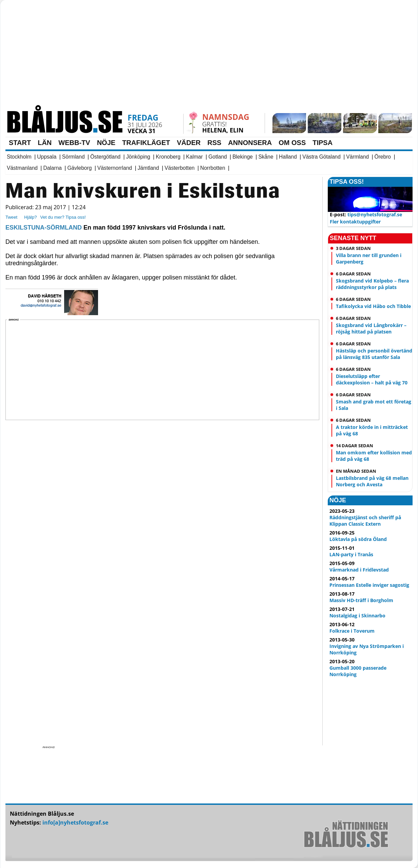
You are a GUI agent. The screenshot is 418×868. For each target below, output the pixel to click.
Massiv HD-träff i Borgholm (361, 600)
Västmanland (22, 168)
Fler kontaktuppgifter (355, 222)
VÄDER (189, 143)
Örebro (383, 157)
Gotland (218, 157)
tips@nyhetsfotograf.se (375, 214)
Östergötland (105, 157)
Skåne (266, 157)
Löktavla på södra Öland (358, 539)
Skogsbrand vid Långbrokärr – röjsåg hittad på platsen (371, 328)
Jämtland (148, 168)
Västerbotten (179, 168)
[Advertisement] (168, 56)
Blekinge (243, 157)
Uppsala (47, 157)
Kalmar (194, 157)
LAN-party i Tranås (351, 554)
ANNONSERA (250, 143)
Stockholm (19, 157)
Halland (288, 157)
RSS (214, 143)
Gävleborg (79, 168)
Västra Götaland (321, 157)
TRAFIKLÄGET (146, 143)
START (20, 143)
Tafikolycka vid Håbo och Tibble (373, 306)
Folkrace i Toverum (352, 631)
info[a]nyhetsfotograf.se (75, 822)
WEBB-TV (74, 143)
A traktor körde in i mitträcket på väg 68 (372, 430)
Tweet (11, 217)
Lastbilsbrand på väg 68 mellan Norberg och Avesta (372, 481)
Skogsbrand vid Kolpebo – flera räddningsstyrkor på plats (372, 284)
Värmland (357, 157)
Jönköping (138, 157)
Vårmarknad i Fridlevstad (359, 570)
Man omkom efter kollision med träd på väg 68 (374, 456)
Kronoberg (168, 157)
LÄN (45, 143)
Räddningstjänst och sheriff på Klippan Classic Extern (365, 521)
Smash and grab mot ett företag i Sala (374, 405)
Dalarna (52, 168)
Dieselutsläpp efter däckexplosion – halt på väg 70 (372, 379)
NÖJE (106, 143)
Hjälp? (30, 217)
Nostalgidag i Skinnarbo (357, 616)
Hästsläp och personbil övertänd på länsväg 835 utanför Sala (374, 354)
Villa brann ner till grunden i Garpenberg (369, 258)
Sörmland (73, 157)
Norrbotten (213, 168)
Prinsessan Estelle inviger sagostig (369, 585)
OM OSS (292, 143)
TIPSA (322, 143)
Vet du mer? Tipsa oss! (63, 217)
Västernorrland (115, 168)
